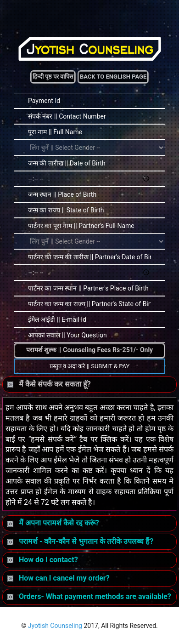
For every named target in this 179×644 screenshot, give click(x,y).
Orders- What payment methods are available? (89, 596)
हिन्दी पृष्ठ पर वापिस (53, 77)
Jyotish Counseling (55, 626)
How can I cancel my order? (59, 578)
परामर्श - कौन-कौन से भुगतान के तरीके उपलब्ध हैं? (80, 541)
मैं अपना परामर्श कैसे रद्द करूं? (53, 523)
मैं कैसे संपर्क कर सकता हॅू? (49, 384)
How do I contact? (43, 560)
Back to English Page (113, 77)
